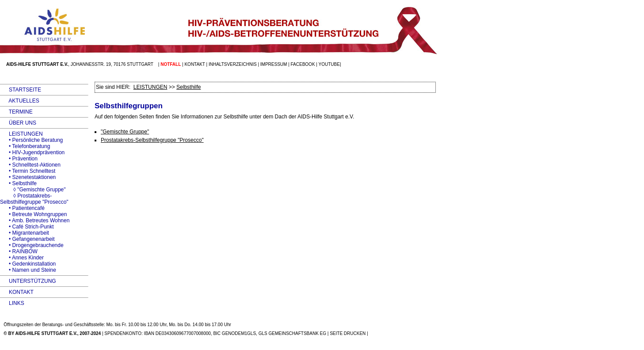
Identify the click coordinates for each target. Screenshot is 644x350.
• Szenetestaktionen (28, 177)
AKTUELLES (20, 101)
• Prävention (19, 159)
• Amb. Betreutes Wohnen (35, 221)
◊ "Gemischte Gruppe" (33, 190)
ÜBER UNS (18, 123)
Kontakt (194, 64)
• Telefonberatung (25, 146)
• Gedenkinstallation (28, 264)
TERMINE (16, 112)
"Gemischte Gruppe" (125, 132)
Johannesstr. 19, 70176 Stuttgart (112, 64)
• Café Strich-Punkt (27, 227)
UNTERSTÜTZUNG (28, 281)
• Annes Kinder (22, 258)
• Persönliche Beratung (31, 140)
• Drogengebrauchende (32, 245)
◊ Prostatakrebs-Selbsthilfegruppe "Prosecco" (34, 199)
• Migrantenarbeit (25, 233)
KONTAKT (17, 292)
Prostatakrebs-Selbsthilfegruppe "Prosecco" (152, 140)
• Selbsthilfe (18, 183)
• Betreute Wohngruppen (33, 214)
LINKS (12, 303)
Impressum (274, 64)
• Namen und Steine (28, 270)
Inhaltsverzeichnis (233, 64)
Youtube (329, 64)
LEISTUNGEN (21, 134)
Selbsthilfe (189, 87)
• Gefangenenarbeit (27, 239)
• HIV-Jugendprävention (32, 152)
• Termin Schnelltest (28, 171)
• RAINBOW (19, 251)
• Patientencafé (22, 208)
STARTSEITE (21, 90)
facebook (303, 64)
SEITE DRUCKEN (348, 333)
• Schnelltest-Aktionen (30, 165)
